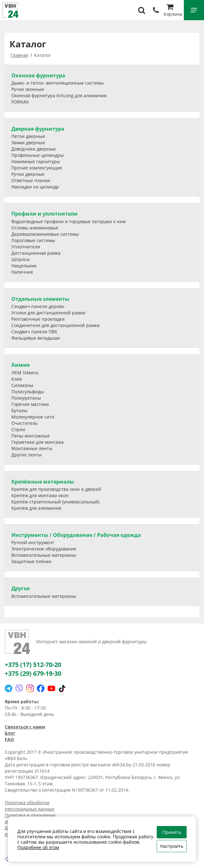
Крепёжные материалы (43, 482)
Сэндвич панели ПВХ (34, 332)
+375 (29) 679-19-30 (33, 673)
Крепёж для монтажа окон (40, 495)
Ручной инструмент (33, 542)
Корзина (173, 11)
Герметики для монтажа (38, 442)
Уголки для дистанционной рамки (48, 313)
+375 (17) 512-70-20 (33, 665)
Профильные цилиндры (38, 155)
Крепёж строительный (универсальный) (55, 502)
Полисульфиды (28, 392)
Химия (20, 365)
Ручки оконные (28, 89)
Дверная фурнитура (38, 129)
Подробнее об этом (38, 847)
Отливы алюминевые (35, 228)
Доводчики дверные (34, 149)
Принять (172, 832)
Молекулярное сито (33, 417)
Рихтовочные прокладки (38, 319)
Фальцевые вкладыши (36, 338)
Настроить (172, 846)
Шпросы (20, 259)
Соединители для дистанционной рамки (55, 325)
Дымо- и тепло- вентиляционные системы (58, 83)
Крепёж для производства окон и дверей (56, 489)
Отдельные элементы (40, 299)
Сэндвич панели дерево (38, 306)
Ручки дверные (28, 174)
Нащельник (24, 266)
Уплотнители (26, 247)
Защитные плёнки (31, 561)
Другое (20, 588)
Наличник (22, 272)
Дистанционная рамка (36, 253)
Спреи (18, 429)
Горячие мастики (30, 404)
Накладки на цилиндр (35, 187)
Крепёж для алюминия (36, 508)
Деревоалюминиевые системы (45, 234)
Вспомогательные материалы (44, 555)
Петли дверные (28, 136)
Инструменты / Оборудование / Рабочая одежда (76, 535)
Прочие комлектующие (37, 168)
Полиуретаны (26, 398)
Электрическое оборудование (44, 549)
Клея (17, 379)
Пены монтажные (31, 436)
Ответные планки (31, 180)
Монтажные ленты (32, 448)
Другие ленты (26, 455)
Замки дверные (28, 143)
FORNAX (20, 102)
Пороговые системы (33, 240)
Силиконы (22, 385)
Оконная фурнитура (38, 75)
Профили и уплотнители (44, 214)
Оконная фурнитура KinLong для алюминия (59, 95)
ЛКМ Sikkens (25, 373)
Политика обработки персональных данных (29, 806)
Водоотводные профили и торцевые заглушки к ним (68, 221)
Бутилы (19, 410)
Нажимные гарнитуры (36, 161)
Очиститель (24, 423)
